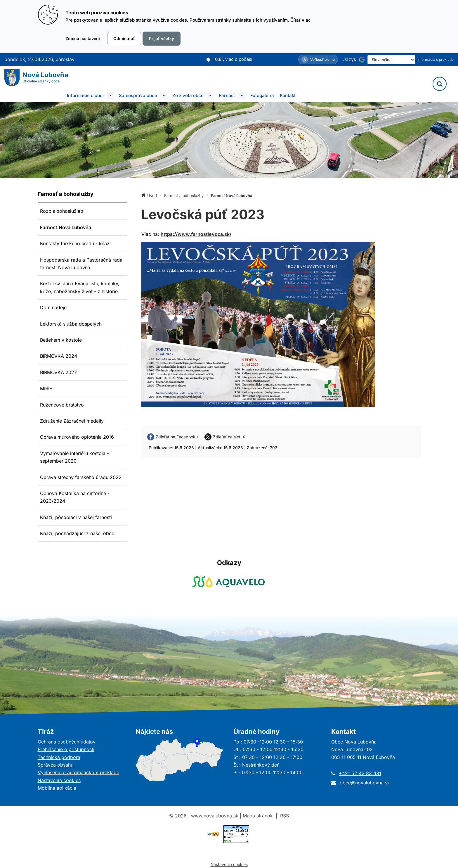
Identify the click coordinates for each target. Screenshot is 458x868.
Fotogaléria (262, 95)
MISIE (46, 388)
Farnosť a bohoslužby (184, 196)
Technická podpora (59, 757)
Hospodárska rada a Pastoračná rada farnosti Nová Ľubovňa (81, 264)
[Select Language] (391, 60)
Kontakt (288, 95)
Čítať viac (301, 20)
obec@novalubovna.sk (365, 783)
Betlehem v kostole (61, 340)
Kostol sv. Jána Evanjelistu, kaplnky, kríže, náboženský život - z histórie (80, 287)
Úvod (149, 195)
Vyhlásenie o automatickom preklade (78, 772)
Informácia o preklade (436, 59)
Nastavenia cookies (59, 780)
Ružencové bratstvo (62, 405)
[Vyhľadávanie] (440, 84)
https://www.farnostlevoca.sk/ (196, 234)
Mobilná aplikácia (57, 788)
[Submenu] (110, 96)
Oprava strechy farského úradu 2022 (81, 477)
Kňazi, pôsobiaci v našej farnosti (76, 517)
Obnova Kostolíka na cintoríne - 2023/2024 (75, 497)
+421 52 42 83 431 (360, 773)
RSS (284, 816)
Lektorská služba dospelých (71, 324)
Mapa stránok (258, 816)
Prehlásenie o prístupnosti (66, 749)
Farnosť (227, 95)
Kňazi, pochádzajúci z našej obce (77, 533)
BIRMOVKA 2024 (59, 356)
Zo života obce (188, 95)
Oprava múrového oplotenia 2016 (77, 437)
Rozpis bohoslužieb (62, 211)
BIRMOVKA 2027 (58, 372)
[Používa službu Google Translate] (362, 60)
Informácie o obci (85, 95)
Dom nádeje (53, 307)
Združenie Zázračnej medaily (72, 421)
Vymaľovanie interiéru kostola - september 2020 (74, 457)
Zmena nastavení (83, 38)
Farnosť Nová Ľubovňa (66, 227)
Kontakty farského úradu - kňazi (75, 243)
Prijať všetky (162, 38)
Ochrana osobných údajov (67, 742)
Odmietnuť (124, 38)
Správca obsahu (55, 765)
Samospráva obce (138, 95)
